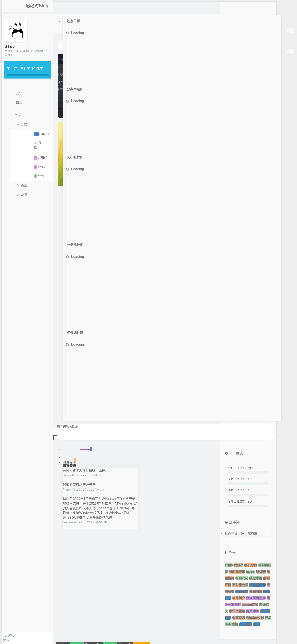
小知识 (40, 157)
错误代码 (242, 578)
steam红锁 (250, 605)
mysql (40, 167)
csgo (257, 624)
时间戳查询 (237, 572)
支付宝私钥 (257, 585)
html (39, 176)
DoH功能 (246, 624)
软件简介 (239, 598)
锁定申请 (256, 578)
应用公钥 (242, 591)
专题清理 (256, 591)
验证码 (261, 572)
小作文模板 (237, 611)
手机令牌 (251, 565)
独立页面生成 (256, 598)
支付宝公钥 (240, 585)
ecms (229, 565)
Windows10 (255, 618)
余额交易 (239, 618)
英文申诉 (252, 611)
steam (41, 134)
